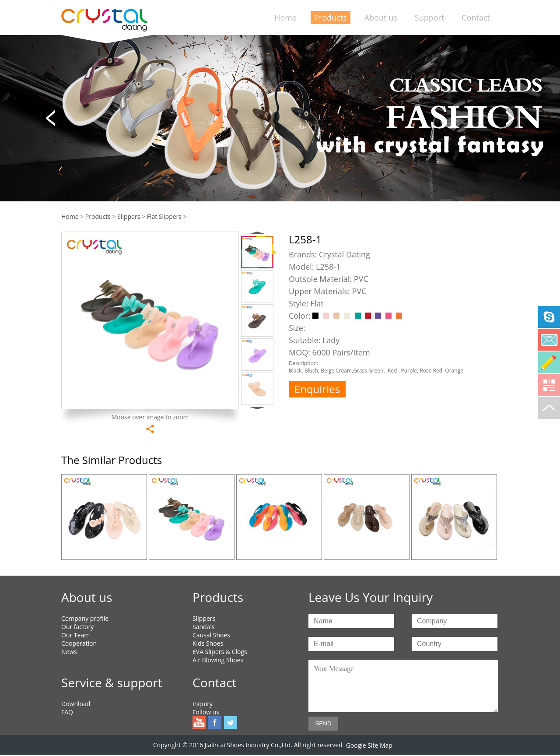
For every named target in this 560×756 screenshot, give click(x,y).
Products (331, 18)
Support (430, 18)
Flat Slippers (164, 216)
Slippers (129, 216)
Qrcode (549, 385)
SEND (323, 723)
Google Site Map (369, 745)
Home (285, 18)
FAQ (67, 712)
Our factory (77, 627)
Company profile (85, 618)
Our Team (75, 635)
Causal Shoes (211, 635)
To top (549, 408)
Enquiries (317, 389)
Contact (476, 18)
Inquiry (203, 704)
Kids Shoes (208, 643)
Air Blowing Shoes (218, 660)
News (69, 652)
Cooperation (79, 643)
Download (76, 704)
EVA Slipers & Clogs (220, 652)
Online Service (549, 362)
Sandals (204, 627)
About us (381, 18)
